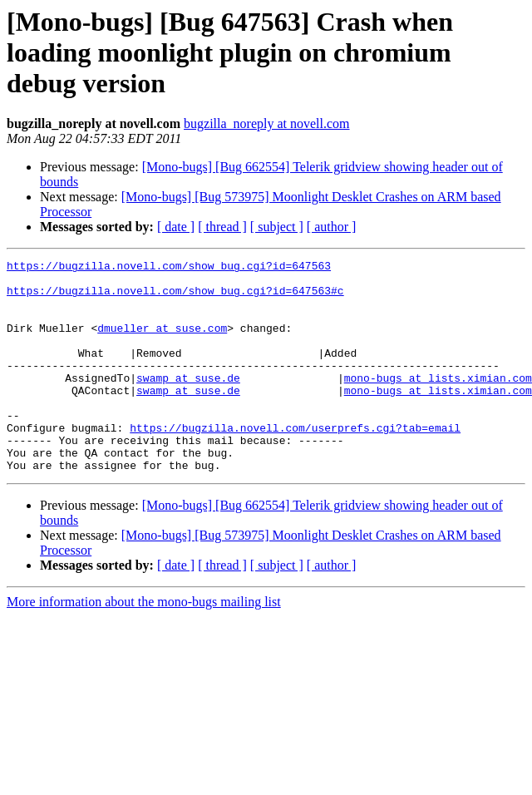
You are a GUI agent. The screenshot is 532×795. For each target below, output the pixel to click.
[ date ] (176, 227)
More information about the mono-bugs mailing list (144, 644)
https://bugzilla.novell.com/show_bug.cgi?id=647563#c (175, 298)
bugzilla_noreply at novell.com (267, 123)
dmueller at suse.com (162, 343)
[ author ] (332, 227)
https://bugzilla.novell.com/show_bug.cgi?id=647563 (169, 268)
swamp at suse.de (188, 402)
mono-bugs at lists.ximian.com (438, 402)
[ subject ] (277, 227)
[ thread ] (222, 227)
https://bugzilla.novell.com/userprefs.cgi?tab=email (295, 462)
